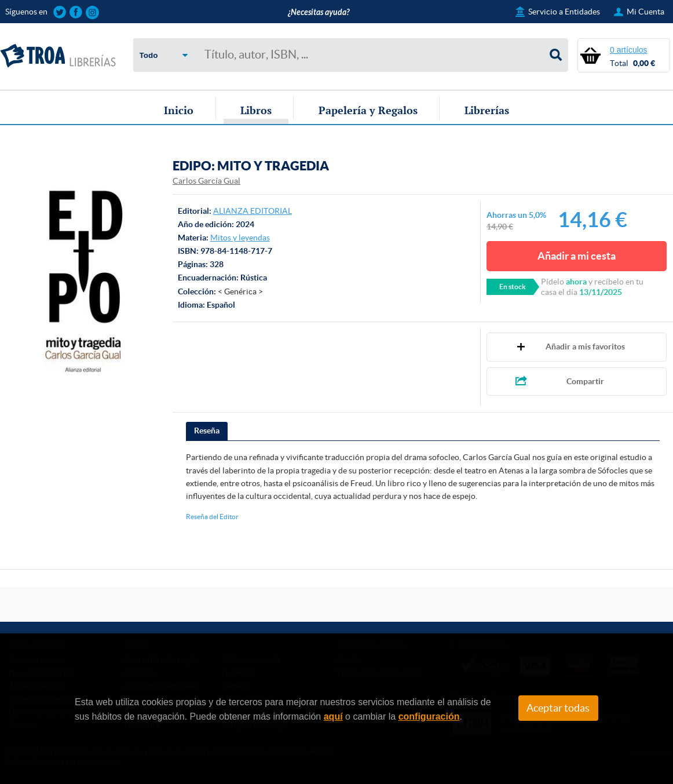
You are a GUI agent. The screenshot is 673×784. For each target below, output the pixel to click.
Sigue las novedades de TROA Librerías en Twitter (60, 12)
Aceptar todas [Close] (558, 708)
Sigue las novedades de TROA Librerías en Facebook (76, 12)
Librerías (487, 110)
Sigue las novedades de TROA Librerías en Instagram (92, 12)
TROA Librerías (58, 56)
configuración (429, 716)
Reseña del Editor (212, 517)
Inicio (179, 110)
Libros (256, 110)
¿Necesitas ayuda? (319, 12)
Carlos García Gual (206, 181)
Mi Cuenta (645, 12)
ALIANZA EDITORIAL (253, 211)
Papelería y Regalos (368, 110)
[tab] (207, 431)
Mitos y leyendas (240, 238)
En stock (513, 287)
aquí (333, 716)
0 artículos (629, 50)
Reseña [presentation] (207, 431)
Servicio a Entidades (564, 12)
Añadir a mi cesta (577, 256)
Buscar (556, 55)
